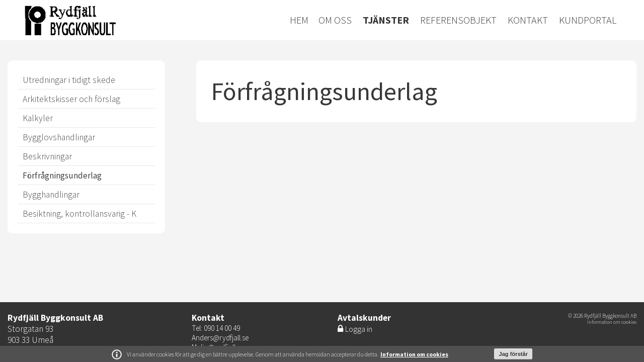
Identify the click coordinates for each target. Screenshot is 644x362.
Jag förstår (513, 354)
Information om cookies (414, 354)
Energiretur (112, 20)
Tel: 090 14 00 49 (216, 328)
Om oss (335, 20)
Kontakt (528, 20)
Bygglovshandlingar (59, 137)
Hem (299, 20)
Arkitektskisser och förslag (71, 99)
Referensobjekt (458, 20)
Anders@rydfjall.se (220, 338)
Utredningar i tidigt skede (69, 80)
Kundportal (588, 20)
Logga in (359, 329)
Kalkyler (38, 118)
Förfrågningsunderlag (62, 175)
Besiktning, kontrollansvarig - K (79, 214)
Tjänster (386, 20)
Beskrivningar (47, 156)
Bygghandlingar (51, 195)
